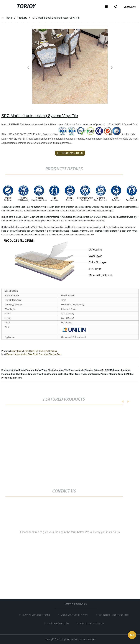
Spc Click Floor (19, 374)
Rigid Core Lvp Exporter (93, 623)
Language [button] (130, 7)
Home (9, 18)
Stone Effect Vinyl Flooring (75, 615)
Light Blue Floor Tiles (69, 374)
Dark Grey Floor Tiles (59, 623)
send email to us (70, 153)
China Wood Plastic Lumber (49, 370)
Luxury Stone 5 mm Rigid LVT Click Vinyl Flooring (34, 351)
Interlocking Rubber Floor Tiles (115, 615)
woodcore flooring (90, 374)
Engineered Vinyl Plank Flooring (18, 370)
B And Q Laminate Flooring (37, 615)
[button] (106, 7)
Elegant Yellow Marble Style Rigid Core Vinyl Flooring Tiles (34, 354)
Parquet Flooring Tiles (112, 374)
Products (22, 18)
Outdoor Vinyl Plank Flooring (42, 374)
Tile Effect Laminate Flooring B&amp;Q (84, 370)
